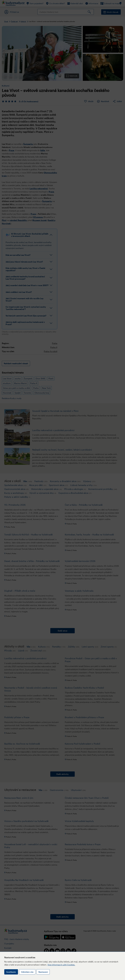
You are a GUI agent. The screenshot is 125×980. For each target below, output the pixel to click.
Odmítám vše (27, 972)
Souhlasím (11, 972)
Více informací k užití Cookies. (61, 965)
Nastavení (43, 972)
